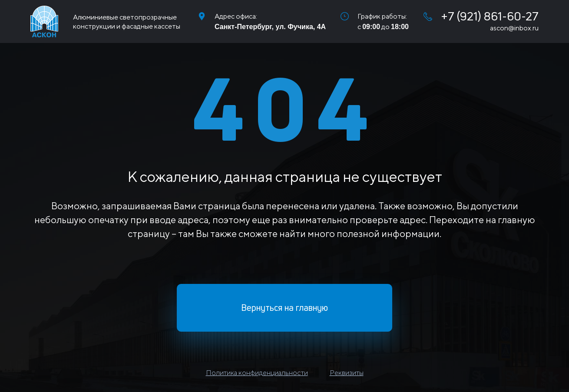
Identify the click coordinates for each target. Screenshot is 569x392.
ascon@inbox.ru (514, 28)
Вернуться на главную (284, 308)
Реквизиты (347, 373)
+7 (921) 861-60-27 (481, 16)
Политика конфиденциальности (257, 373)
